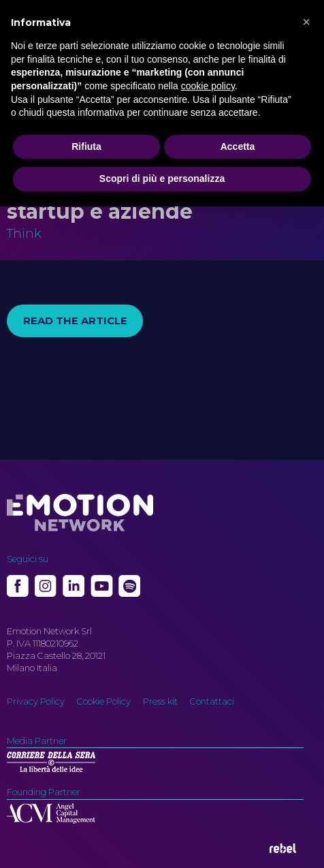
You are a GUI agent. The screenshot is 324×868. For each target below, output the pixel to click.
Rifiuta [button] (86, 146)
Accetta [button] (238, 146)
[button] (306, 22)
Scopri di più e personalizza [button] (162, 179)
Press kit (160, 701)
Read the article (75, 321)
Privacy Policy (36, 701)
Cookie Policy (104, 701)
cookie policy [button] (208, 86)
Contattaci (212, 701)
